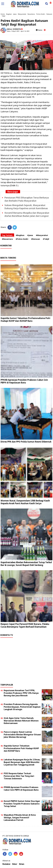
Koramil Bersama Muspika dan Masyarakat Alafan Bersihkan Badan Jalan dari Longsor (27, 214)
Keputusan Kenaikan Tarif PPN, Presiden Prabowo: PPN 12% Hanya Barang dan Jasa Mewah (21, 693)
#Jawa (30, 235)
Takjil (3, 16)
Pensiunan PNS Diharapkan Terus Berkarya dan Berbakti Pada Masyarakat (27, 199)
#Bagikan (20, 235)
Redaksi (6, 864)
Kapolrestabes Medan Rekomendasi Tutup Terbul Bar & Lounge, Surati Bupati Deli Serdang (26, 564)
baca (39, 30)
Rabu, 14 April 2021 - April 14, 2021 (18, 31)
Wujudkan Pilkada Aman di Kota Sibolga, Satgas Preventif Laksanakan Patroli (20, 818)
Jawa (15, 14)
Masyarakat (22, 14)
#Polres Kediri (22, 239)
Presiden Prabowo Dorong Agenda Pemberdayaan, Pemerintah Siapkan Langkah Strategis (22, 707)
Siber (15, 864)
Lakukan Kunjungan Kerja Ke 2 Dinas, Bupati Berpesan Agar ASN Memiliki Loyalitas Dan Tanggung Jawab (22, 762)
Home (3, 14)
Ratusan (49, 14)
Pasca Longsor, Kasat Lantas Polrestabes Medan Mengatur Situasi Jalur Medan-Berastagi (22, 735)
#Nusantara (7, 239)
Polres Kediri (41, 14)
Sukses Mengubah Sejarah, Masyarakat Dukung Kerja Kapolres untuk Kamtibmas (26, 207)
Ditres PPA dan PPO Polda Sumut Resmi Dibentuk (26, 442)
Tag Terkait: (7, 235)
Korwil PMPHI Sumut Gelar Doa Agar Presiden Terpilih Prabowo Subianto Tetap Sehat (22, 804)
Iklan (22, 864)
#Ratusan (36, 239)
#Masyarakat (42, 235)
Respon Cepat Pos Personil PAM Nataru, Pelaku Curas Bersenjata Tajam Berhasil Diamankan (25, 625)
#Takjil (46, 239)
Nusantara (31, 14)
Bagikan (9, 14)
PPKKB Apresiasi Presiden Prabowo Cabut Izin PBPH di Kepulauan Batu (24, 381)
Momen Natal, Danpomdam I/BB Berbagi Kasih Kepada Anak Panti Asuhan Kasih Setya (25, 502)
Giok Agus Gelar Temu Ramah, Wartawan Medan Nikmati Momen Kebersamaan (21, 721)
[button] (51, 2)
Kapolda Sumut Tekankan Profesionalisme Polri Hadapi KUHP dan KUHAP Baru (25, 320)
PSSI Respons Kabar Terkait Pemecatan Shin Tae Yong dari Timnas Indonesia (19, 776)
